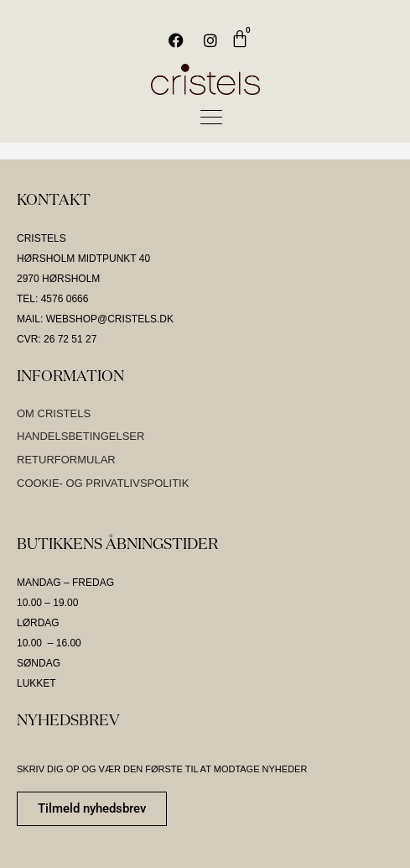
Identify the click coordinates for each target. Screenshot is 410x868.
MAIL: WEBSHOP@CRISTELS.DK (95, 319)
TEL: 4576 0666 (52, 299)
